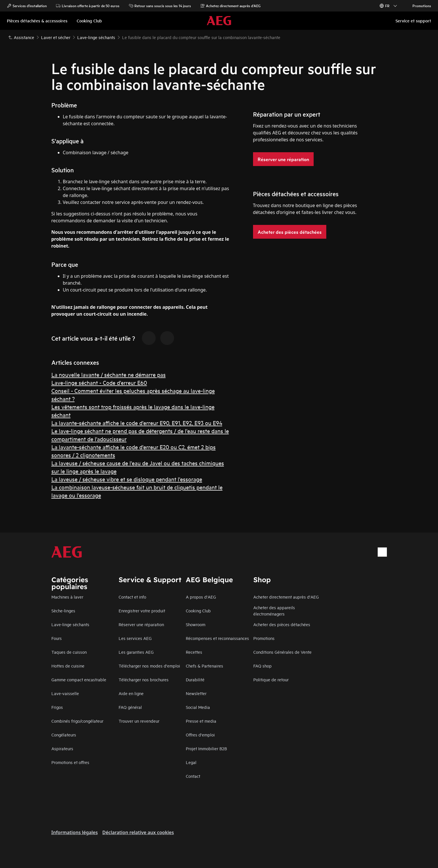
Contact (193, 776)
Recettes (194, 652)
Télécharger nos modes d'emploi (149, 666)
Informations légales (75, 832)
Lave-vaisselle (65, 693)
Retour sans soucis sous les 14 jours (160, 6)
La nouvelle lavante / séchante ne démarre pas (109, 374)
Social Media (198, 707)
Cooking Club (198, 611)
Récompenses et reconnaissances (217, 638)
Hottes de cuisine (68, 666)
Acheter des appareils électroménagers (274, 611)
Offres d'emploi (200, 735)
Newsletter (196, 693)
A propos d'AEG (201, 597)
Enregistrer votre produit (142, 611)
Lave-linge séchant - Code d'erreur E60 (99, 382)
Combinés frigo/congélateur (77, 721)
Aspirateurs (62, 748)
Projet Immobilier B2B (206, 748)
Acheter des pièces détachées (282, 624)
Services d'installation (27, 6)
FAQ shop (263, 666)
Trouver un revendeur (139, 721)
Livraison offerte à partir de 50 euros (88, 6)
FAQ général (130, 707)
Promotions (419, 6)
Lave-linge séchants (70, 624)
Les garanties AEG (136, 652)
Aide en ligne (131, 693)
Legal (191, 762)
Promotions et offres (70, 762)
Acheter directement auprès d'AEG (286, 597)
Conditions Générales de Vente (282, 652)
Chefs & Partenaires (204, 666)
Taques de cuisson (69, 652)
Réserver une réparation (141, 624)
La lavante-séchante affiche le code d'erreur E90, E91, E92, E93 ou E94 (137, 423)
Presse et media (201, 721)
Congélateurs (64, 735)
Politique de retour (271, 679)
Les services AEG (135, 638)
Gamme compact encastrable (79, 679)
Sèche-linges (63, 611)
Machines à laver (67, 597)
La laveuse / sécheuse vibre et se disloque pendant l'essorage (127, 479)
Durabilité (195, 679)
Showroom (196, 624)
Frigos (57, 707)
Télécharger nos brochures (144, 679)
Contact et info (132, 597)
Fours (57, 638)
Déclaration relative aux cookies (138, 832)
